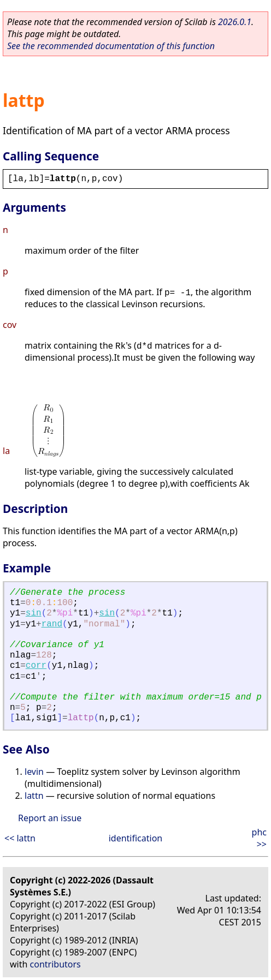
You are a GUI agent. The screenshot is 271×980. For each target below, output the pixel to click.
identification (136, 838)
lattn (34, 796)
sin (34, 613)
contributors (55, 964)
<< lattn (20, 838)
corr (36, 666)
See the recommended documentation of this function (111, 46)
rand (52, 624)
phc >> (259, 838)
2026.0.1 (235, 22)
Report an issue (50, 818)
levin (34, 772)
